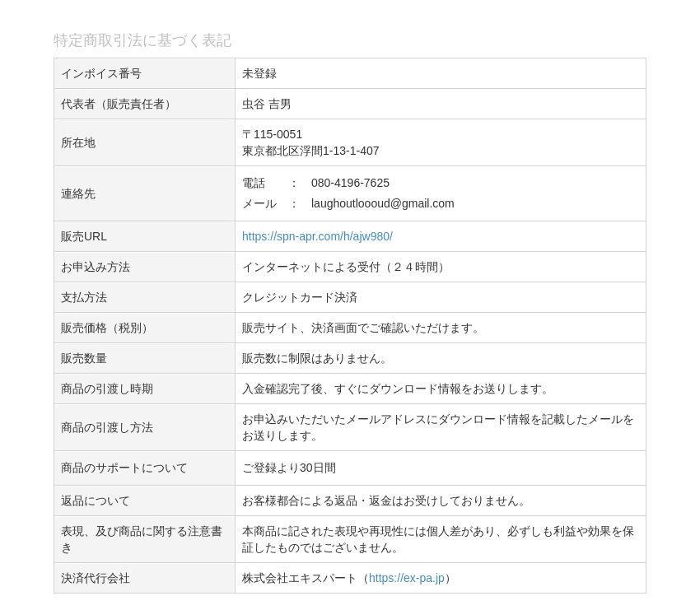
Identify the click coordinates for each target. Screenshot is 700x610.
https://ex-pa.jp (407, 578)
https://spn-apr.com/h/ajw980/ (317, 236)
